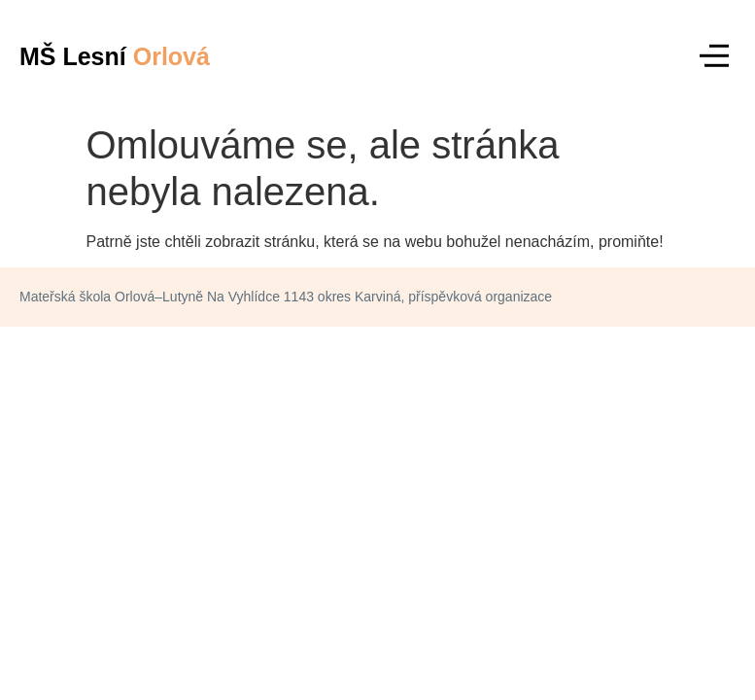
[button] (714, 57)
